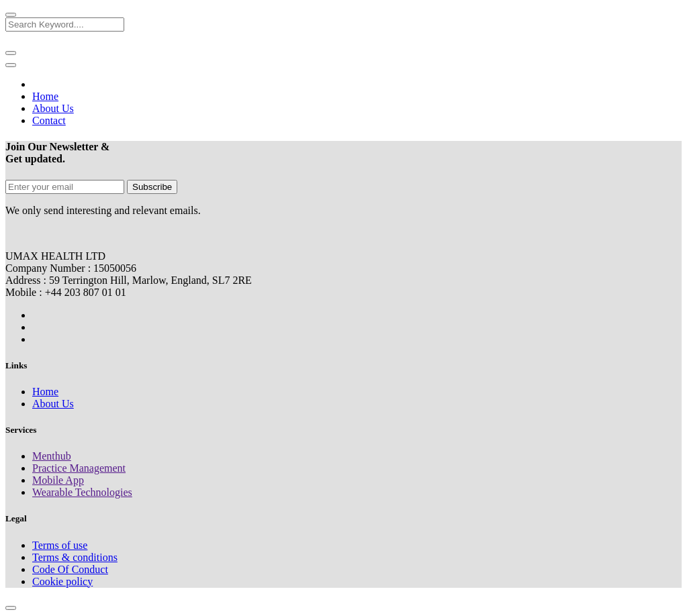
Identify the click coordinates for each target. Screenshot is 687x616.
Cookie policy (62, 581)
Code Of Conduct (70, 569)
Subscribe (152, 187)
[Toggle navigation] (11, 65)
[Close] (11, 15)
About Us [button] (53, 108)
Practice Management (79, 468)
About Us (53, 404)
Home (45, 392)
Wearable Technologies (82, 492)
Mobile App (58, 480)
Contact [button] (49, 120)
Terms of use (60, 545)
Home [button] (45, 96)
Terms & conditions (75, 557)
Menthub (52, 456)
